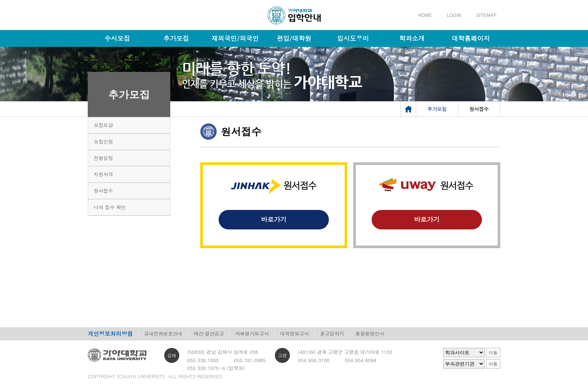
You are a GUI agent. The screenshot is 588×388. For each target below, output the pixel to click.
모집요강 (103, 125)
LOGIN (454, 15)
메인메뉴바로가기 (0, 0)
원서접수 (103, 191)
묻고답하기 (332, 333)
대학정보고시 (295, 333)
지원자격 (103, 174)
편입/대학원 (294, 38)
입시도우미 (353, 38)
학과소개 (412, 38)
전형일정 (103, 158)
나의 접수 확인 (110, 207)
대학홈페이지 (471, 38)
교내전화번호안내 (163, 333)
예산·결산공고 (209, 333)
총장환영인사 (370, 333)
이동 (493, 353)
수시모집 (117, 38)
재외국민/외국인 (235, 38)
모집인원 (103, 142)
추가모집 (176, 38)
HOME (425, 15)
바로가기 (274, 219)
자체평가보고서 (252, 333)
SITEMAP (486, 15)
